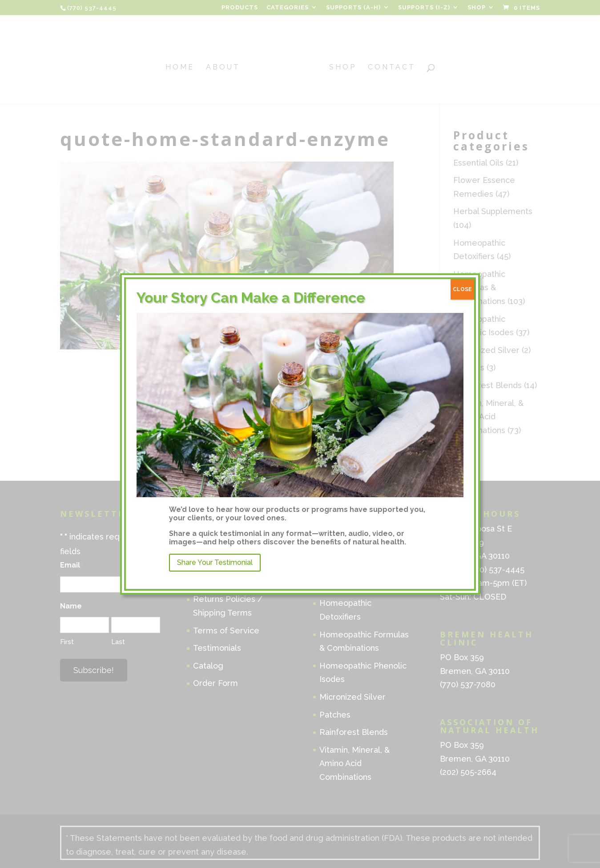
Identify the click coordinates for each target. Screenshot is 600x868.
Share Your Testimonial (215, 562)
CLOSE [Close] (462, 289)
